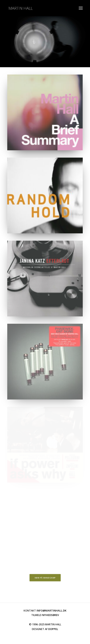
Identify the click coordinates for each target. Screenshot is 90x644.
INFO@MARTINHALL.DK (51, 610)
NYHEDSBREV (51, 615)
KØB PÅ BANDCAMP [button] (45, 578)
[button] (81, 8)
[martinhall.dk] (21, 8)
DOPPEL (53, 629)
